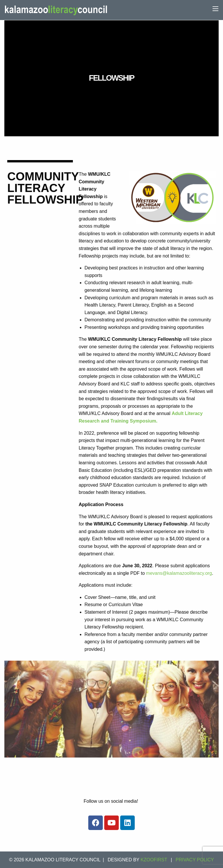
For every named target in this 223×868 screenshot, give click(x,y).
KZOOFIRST (154, 860)
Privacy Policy (195, 860)
